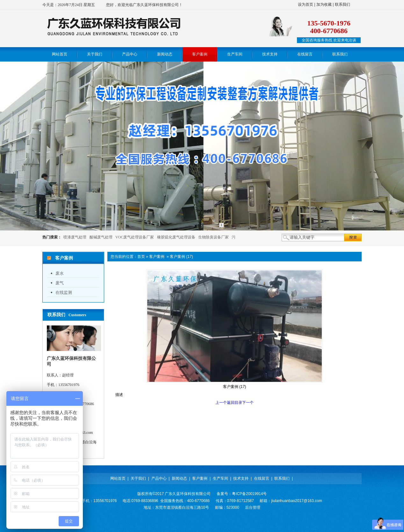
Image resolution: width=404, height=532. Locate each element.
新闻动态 (179, 478)
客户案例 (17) (181, 257)
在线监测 (64, 292)
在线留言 (262, 478)
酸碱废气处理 (101, 237)
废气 (60, 283)
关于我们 (138, 478)
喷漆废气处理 (75, 237)
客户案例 (157, 257)
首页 (141, 257)
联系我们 (343, 4)
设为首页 (306, 4)
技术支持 (241, 478)
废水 (60, 273)
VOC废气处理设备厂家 (135, 237)
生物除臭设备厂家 (213, 237)
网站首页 (118, 478)
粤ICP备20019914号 (249, 494)
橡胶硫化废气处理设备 (176, 237)
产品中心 (159, 478)
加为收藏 (324, 4)
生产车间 (220, 478)
